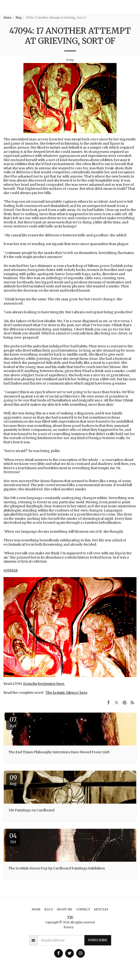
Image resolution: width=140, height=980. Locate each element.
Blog (19, 18)
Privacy (69, 927)
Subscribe (98, 940)
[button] (134, 7)
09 (13, 780)
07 (13, 722)
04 (13, 838)
